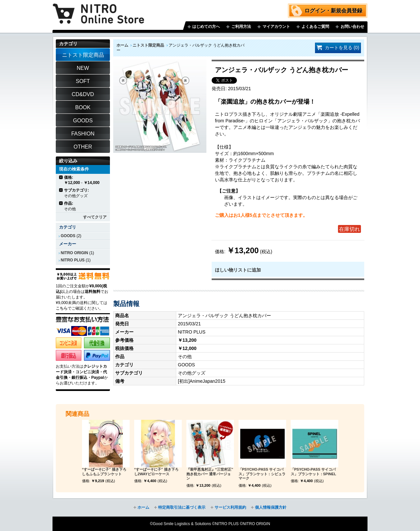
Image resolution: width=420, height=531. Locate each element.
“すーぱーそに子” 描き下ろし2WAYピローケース (156, 472)
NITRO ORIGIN (74, 253)
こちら (62, 308)
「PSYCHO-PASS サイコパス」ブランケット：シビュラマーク (262, 474)
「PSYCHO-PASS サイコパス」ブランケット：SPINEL (314, 472)
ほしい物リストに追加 (238, 270)
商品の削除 (61, 177)
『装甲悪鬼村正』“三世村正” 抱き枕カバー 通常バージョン (210, 474)
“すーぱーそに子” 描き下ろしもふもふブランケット (104, 472)
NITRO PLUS (73, 260)
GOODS (68, 236)
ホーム (122, 45)
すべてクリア (95, 217)
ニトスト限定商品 (148, 45)
